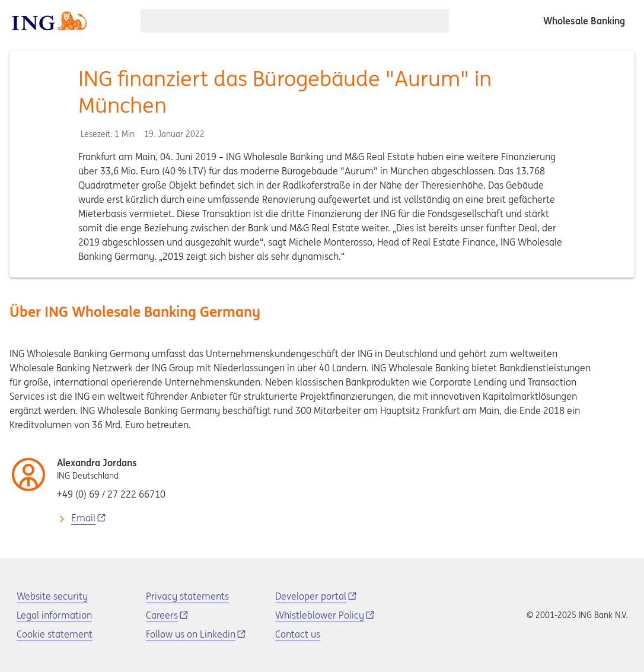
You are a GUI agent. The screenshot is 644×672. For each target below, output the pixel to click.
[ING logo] (49, 21)
